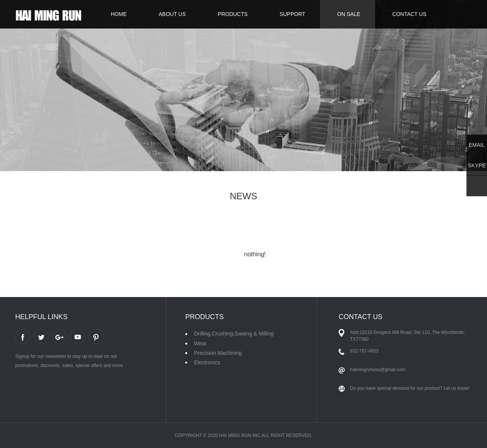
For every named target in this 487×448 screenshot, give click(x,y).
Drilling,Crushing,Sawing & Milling (234, 334)
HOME (119, 14)
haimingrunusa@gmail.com (378, 370)
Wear (200, 343)
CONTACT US (409, 14)
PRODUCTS (233, 14)
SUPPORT (292, 14)
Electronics (207, 362)
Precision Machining (218, 353)
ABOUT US (172, 14)
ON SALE (349, 14)
